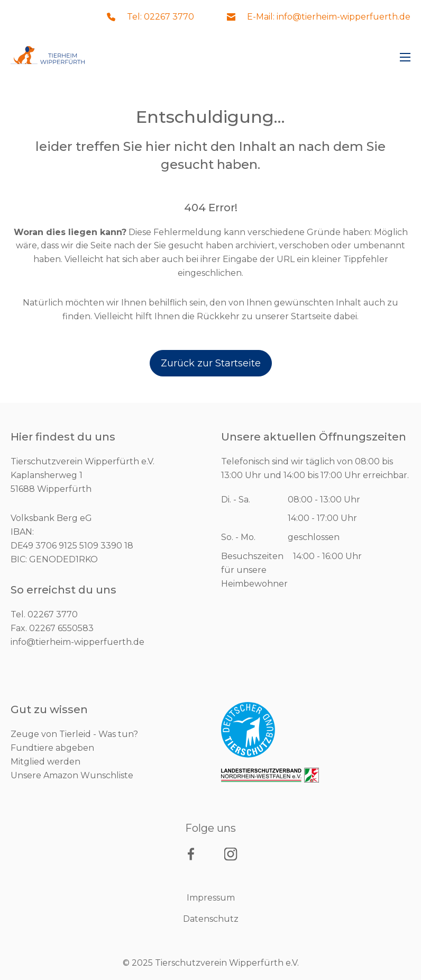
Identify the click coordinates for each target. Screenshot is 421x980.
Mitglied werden (45, 762)
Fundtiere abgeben (52, 748)
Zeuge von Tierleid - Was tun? (74, 734)
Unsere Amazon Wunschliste (72, 775)
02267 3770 (53, 614)
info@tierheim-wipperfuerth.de (77, 642)
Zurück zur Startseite (211, 363)
